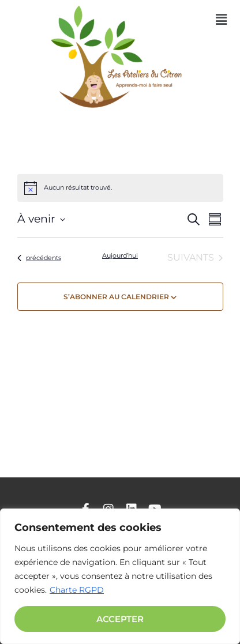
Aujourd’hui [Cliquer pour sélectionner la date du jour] (120, 255)
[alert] (120, 188)
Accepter (120, 619)
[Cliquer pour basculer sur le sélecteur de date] (41, 219)
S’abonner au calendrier (116, 297)
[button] (222, 20)
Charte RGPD (77, 590)
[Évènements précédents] (39, 258)
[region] (120, 576)
